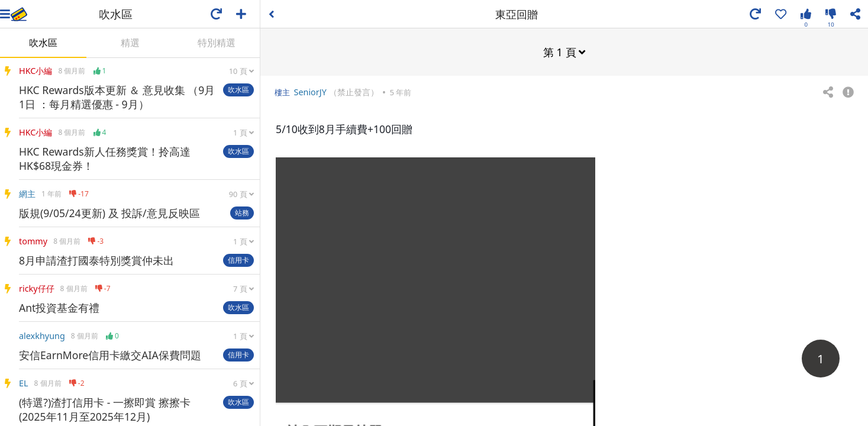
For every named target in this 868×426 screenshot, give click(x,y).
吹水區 (43, 43)
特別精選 (217, 43)
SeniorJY (310, 91)
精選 (130, 43)
